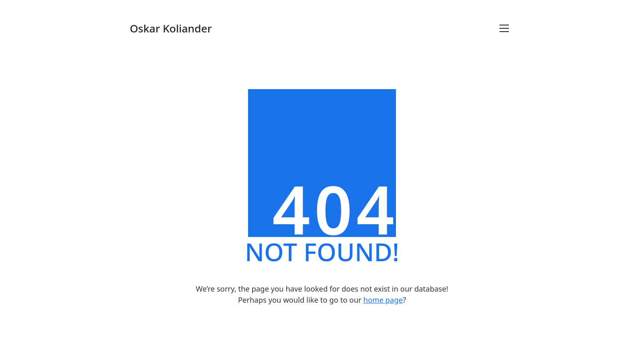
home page (383, 300)
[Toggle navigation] (504, 28)
